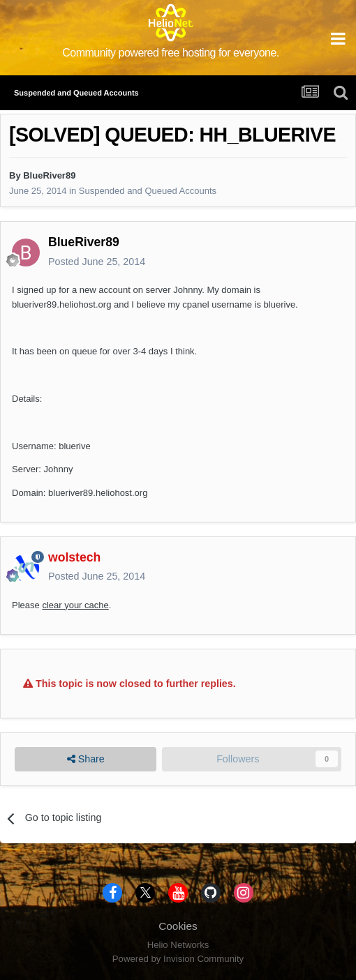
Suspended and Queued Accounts (148, 191)
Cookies (178, 926)
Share (86, 759)
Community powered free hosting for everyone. (171, 53)
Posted (97, 262)
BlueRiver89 (49, 175)
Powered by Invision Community (178, 959)
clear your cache (75, 605)
